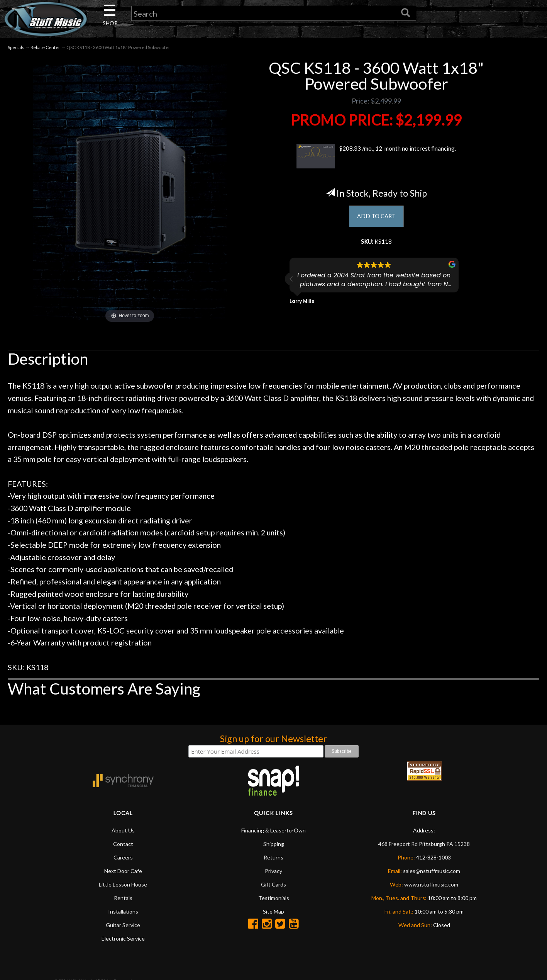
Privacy (273, 873)
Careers (123, 859)
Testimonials (274, 900)
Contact (123, 846)
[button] (291, 285)
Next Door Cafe (123, 873)
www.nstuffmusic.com (431, 886)
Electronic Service (123, 940)
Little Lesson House (123, 886)
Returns (273, 859)
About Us (123, 832)
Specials (16, 50)
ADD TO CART (376, 219)
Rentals (123, 900)
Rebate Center (45, 50)
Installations (123, 913)
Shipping (274, 846)
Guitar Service (123, 927)
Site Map (273, 913)
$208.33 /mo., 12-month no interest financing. (376, 158)
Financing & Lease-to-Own (273, 832)
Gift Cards (273, 886)
